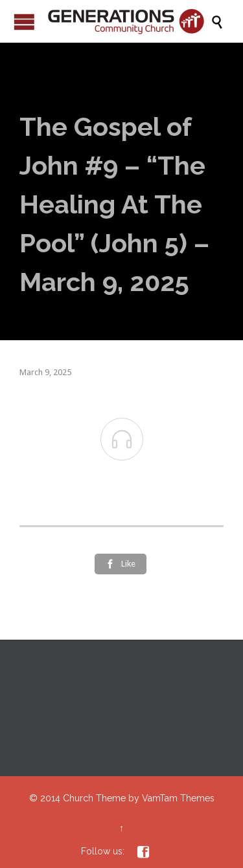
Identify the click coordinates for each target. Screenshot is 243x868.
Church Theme (94, 798)
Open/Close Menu (24, 22)
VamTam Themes (178, 798)
